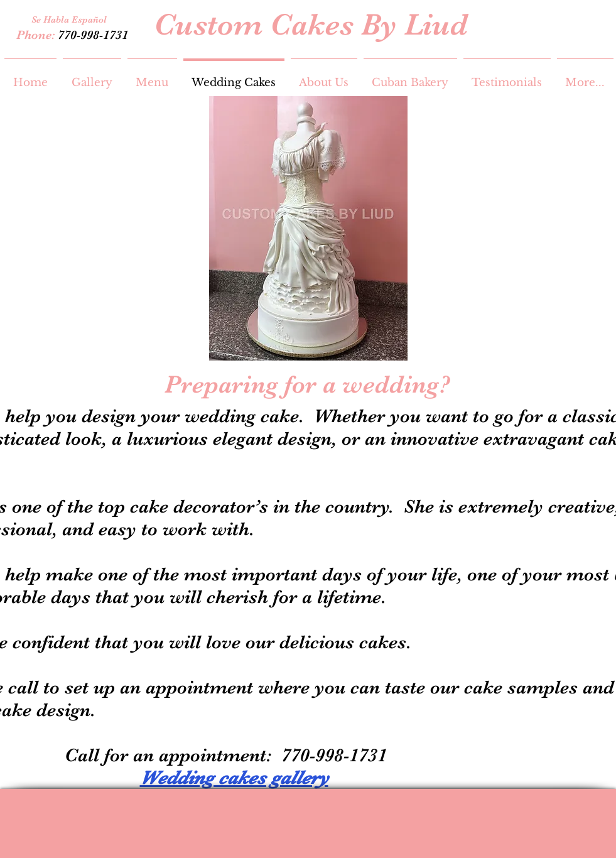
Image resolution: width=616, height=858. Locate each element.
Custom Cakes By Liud (311, 24)
